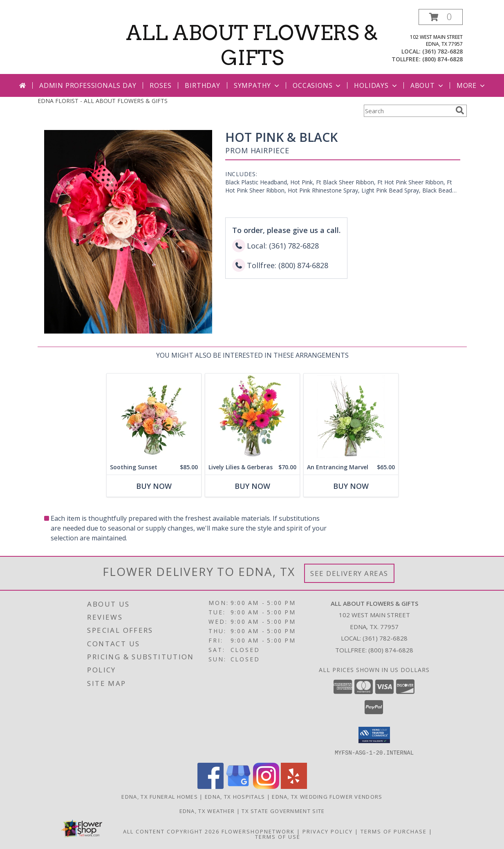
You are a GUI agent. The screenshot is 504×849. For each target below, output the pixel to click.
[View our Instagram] (266, 786)
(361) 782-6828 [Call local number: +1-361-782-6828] (442, 51)
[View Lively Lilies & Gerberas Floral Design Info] (252, 417)
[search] (460, 110)
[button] (441, 17)
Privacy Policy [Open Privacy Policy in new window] (328, 831)
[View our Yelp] (294, 786)
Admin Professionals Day (88, 85)
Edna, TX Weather (207, 811)
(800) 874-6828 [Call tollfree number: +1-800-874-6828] (442, 59)
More (472, 85)
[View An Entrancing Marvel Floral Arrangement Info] (351, 417)
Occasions (317, 85)
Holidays (376, 85)
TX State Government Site (283, 811)
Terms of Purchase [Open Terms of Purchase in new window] (394, 831)
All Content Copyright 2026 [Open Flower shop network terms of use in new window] (171, 831)
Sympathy (257, 85)
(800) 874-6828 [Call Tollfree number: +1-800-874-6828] (391, 650)
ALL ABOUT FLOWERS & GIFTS (252, 45)
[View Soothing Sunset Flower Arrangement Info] (153, 417)
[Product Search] (408, 111)
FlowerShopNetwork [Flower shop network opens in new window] (258, 831)
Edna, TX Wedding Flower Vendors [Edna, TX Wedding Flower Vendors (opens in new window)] (327, 796)
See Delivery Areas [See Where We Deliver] (349, 573)
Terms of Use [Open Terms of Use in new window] (278, 836)
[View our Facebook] (211, 786)
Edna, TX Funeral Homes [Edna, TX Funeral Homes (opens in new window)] (160, 796)
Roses (160, 85)
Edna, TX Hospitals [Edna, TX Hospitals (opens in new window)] (235, 796)
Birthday (202, 85)
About (428, 85)
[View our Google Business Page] (238, 786)
